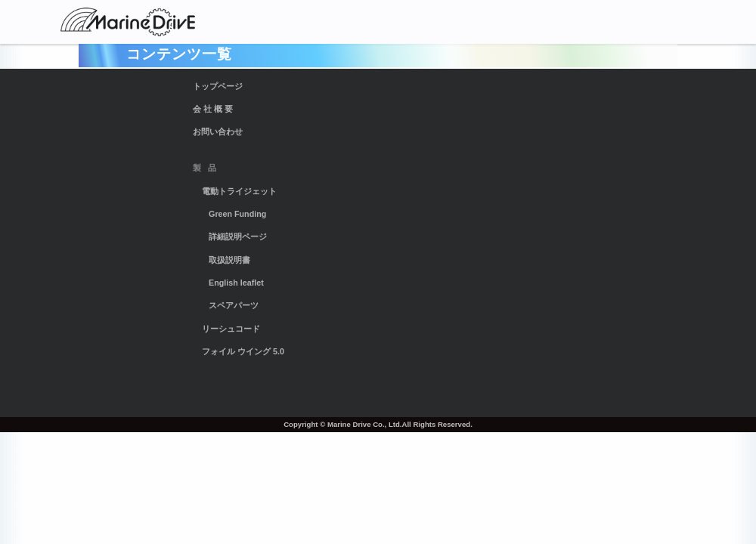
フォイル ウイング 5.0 (243, 351)
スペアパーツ (234, 305)
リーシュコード (231, 329)
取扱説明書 (229, 260)
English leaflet (236, 283)
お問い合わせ (218, 131)
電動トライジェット (239, 191)
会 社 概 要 (213, 109)
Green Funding (237, 214)
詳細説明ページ (238, 236)
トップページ (218, 86)
